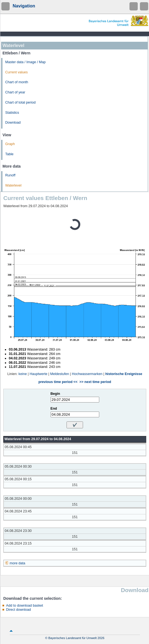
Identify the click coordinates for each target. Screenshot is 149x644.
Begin (55, 394)
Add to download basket (24, 606)
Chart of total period (20, 102)
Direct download (18, 610)
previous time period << (58, 382)
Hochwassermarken (87, 374)
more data (17, 563)
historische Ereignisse (124, 374)
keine (23, 374)
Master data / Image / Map (25, 62)
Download (13, 123)
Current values (16, 72)
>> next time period (95, 382)
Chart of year (15, 92)
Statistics (12, 113)
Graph (10, 144)
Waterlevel (13, 185)
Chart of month (17, 82)
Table (9, 154)
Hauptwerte (38, 374)
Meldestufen (60, 374)
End (54, 409)
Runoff (10, 175)
